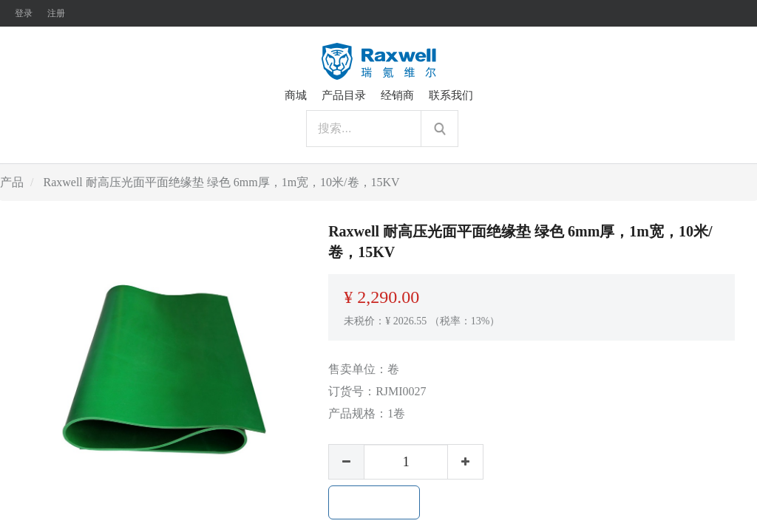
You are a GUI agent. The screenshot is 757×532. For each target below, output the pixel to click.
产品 (12, 182)
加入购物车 (374, 502)
